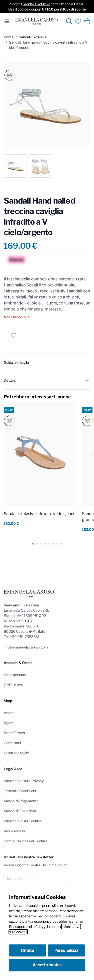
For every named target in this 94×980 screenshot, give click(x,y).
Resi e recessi (15, 831)
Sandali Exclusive (36, 4)
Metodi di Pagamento (21, 801)
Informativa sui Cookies (23, 821)
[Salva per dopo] (14, 336)
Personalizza (66, 950)
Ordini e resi (13, 685)
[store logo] (36, 21)
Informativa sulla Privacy (24, 781)
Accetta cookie (47, 965)
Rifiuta (28, 950)
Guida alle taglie (16, 753)
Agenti (9, 723)
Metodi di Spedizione (20, 811)
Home (9, 37)
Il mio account (15, 675)
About (9, 713)
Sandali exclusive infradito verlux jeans (39, 514)
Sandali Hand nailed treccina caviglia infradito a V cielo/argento (48, 45)
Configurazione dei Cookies (26, 841)
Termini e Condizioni (20, 791)
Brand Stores (14, 733)
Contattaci (12, 743)
